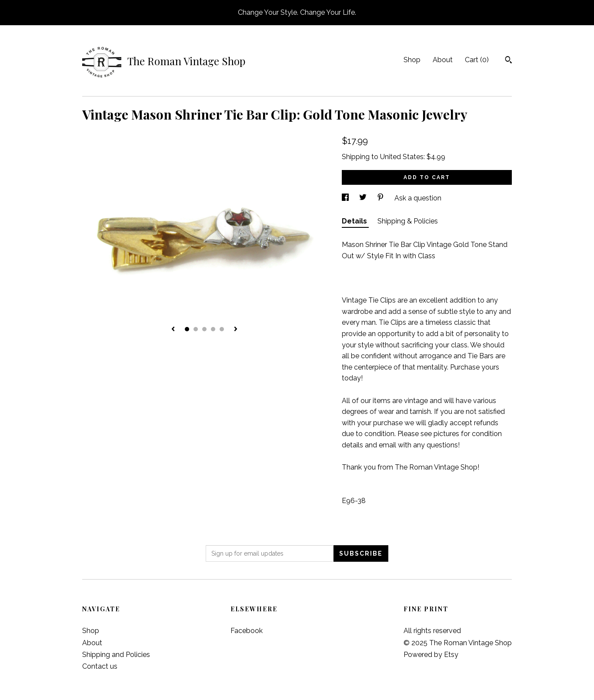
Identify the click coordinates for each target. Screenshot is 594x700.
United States (402, 157)
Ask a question (418, 198)
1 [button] (187, 329)
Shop (412, 60)
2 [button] (196, 329)
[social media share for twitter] (364, 198)
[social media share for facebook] (346, 198)
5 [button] (222, 329)
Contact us (100, 666)
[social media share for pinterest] (381, 198)
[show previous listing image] (173, 330)
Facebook (247, 631)
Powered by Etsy (431, 655)
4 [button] (213, 329)
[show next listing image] (236, 330)
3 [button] (204, 329)
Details (355, 221)
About (443, 60)
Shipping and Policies (116, 655)
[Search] (509, 61)
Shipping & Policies (408, 221)
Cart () (477, 60)
